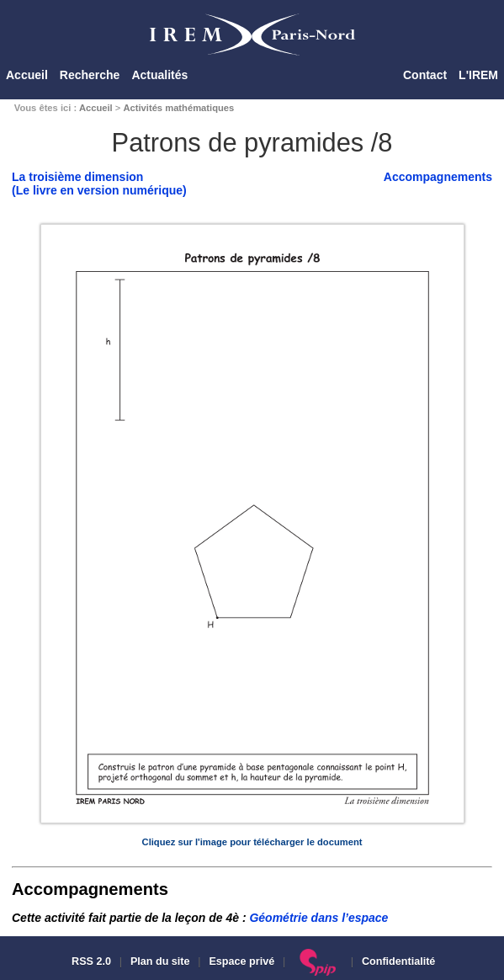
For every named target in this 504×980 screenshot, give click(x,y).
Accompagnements (438, 177)
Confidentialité (398, 961)
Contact (425, 75)
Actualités (159, 75)
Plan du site (160, 961)
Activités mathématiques (178, 108)
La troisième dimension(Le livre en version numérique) (99, 184)
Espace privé (241, 961)
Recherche (90, 75)
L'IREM (478, 75)
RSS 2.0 (90, 961)
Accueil (27, 75)
